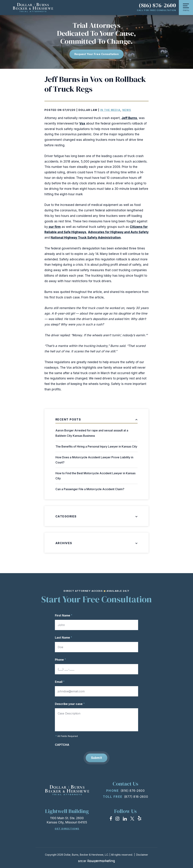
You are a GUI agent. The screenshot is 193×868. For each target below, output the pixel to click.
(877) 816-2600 (136, 797)
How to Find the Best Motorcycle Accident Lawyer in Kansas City (95, 476)
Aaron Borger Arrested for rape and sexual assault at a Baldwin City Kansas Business (92, 433)
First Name (64, 615)
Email (60, 682)
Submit (97, 758)
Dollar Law (88, 110)
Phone (60, 660)
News (127, 110)
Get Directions (67, 829)
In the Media (110, 110)
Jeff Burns (129, 118)
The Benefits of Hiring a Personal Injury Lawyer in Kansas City (96, 446)
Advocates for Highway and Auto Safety (118, 232)
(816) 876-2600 (157, 5)
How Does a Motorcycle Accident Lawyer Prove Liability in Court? (94, 460)
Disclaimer (142, 855)
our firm (54, 227)
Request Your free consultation (96, 54)
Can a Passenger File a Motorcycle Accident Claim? (90, 489)
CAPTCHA (62, 745)
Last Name (63, 638)
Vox (82, 123)
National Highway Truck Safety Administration (86, 238)
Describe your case (70, 704)
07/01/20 (69, 110)
